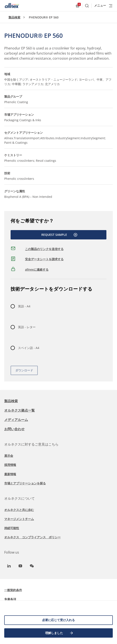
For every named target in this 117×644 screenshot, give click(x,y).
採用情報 (10, 465)
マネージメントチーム (19, 519)
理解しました (59, 633)
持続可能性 (12, 528)
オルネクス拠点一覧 (19, 410)
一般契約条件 (13, 590)
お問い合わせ (14, 429)
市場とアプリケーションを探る (25, 483)
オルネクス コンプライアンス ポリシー (32, 537)
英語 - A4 (24, 306)
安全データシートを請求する (44, 259)
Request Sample (59, 235)
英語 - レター (27, 327)
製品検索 (14, 17)
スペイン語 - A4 (29, 348)
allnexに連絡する (37, 269)
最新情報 (10, 474)
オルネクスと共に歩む (19, 510)
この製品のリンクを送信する (44, 249)
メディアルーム (16, 420)
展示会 (9, 456)
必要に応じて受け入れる (58, 620)
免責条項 (10, 599)
